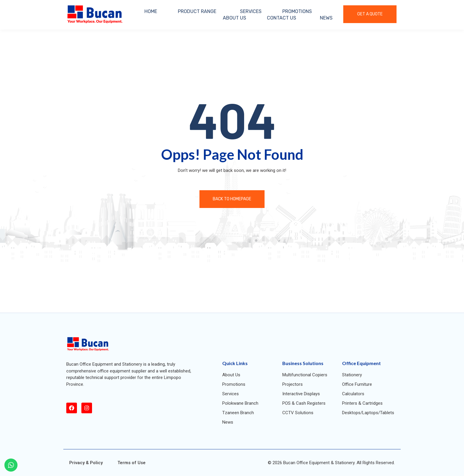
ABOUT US (235, 18)
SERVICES (251, 11)
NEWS (326, 18)
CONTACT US (282, 18)
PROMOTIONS (297, 11)
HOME (151, 11)
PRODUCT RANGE (197, 11)
